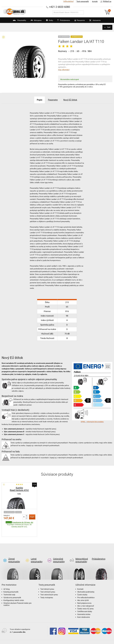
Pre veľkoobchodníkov (86, 587)
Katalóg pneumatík (11, 581)
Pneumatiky (14, 21)
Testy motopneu (47, 587)
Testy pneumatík (82, 1)
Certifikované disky (85, 601)
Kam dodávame (83, 607)
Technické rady (9, 584)
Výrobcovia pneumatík (12, 587)
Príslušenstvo (65, 20)
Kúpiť (32, 517)
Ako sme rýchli (83, 590)
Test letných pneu (47, 579)
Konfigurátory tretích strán (14, 590)
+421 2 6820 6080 (60, 7)
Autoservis (98, 21)
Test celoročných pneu (49, 584)
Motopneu (32, 21)
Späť (108, 27)
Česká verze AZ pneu (85, 598)
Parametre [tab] (53, 100)
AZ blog (7, 579)
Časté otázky (82, 584)
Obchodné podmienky (86, 581)
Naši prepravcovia (84, 593)
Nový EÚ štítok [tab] (72, 100)
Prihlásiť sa (105, 2)
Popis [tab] (38, 100)
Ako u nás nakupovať (86, 595)
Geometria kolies (84, 604)
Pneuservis (81, 21)
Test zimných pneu (48, 581)
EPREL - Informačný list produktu (92, 422)
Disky (47, 21)
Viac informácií (64, 70)
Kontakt (94, 1)
